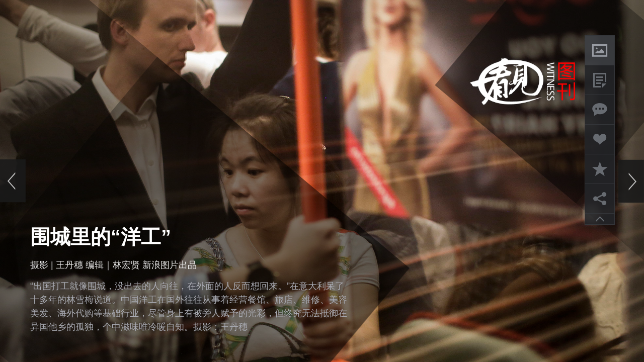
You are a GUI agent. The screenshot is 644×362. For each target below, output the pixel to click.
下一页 (631, 181)
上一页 (13, 181)
